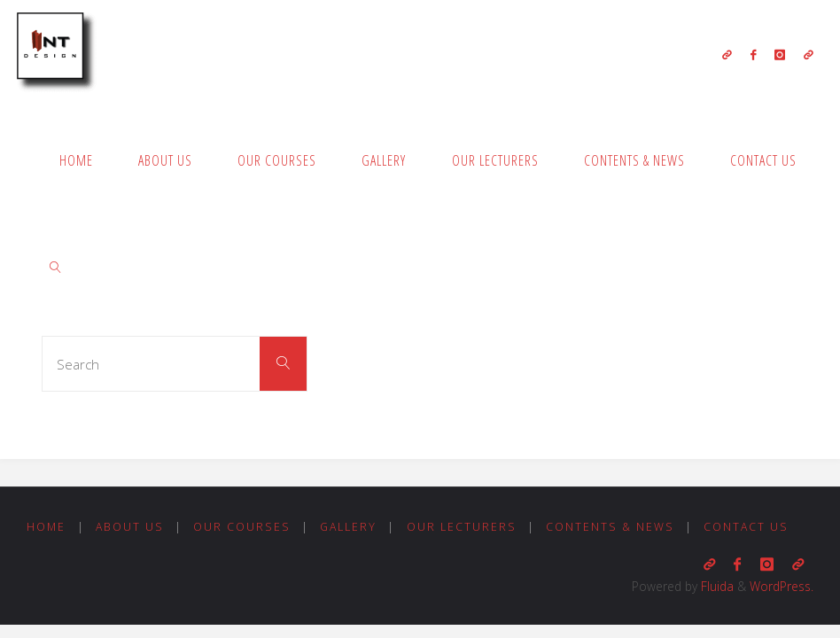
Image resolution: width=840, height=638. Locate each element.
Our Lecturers (462, 527)
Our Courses (242, 527)
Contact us (746, 527)
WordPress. (782, 586)
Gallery (348, 527)
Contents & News (610, 527)
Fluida (716, 586)
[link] (56, 266)
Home (46, 527)
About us (130, 527)
